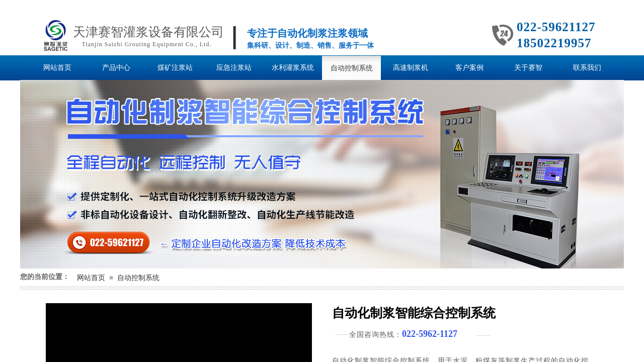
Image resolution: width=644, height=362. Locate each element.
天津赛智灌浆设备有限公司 (148, 32)
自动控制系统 (138, 278)
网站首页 (91, 278)
